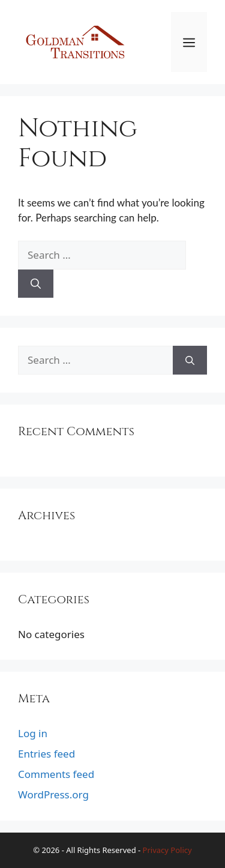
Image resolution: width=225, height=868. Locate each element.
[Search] (36, 284)
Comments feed (56, 774)
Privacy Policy (167, 850)
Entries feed (46, 754)
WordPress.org (53, 794)
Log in (33, 733)
